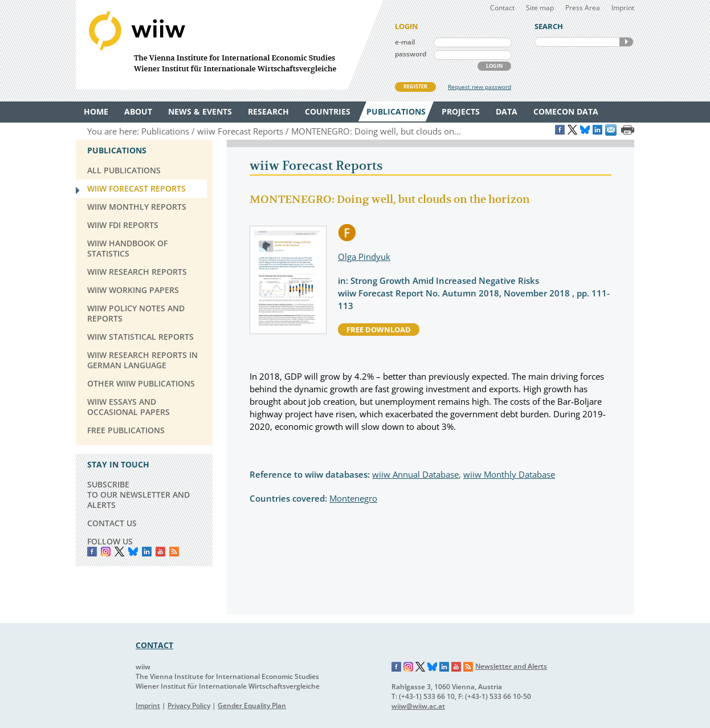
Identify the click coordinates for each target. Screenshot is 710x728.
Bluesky (133, 552)
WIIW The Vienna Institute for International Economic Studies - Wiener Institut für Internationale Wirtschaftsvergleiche (230, 45)
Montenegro (353, 498)
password (411, 54)
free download (379, 330)
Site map (540, 8)
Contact (502, 8)
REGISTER (415, 86)
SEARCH (626, 42)
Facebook (92, 552)
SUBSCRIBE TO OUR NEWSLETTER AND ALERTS (138, 495)
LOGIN (494, 66)
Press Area (583, 8)
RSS (174, 552)
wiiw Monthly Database (509, 474)
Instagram (409, 667)
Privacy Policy (189, 705)
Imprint (623, 8)
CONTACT (154, 645)
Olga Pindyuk (364, 257)
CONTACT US (112, 523)
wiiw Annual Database (415, 474)
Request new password (480, 87)
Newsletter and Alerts (511, 666)
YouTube (160, 552)
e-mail (405, 42)
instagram (106, 552)
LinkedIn (147, 552)
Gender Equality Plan (252, 705)
